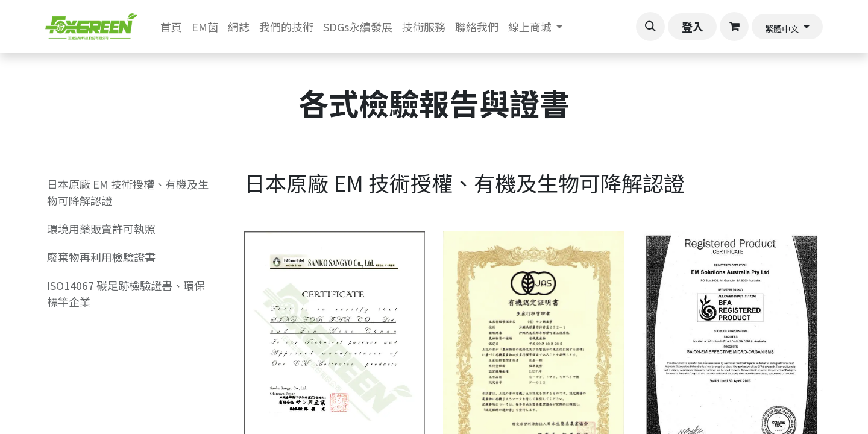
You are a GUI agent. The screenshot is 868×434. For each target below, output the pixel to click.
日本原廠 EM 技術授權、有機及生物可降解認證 (128, 192)
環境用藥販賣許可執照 (101, 228)
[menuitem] (171, 27)
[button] (650, 27)
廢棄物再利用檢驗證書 (101, 257)
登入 (693, 27)
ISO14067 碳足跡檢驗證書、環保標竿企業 (126, 293)
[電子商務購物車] (734, 27)
